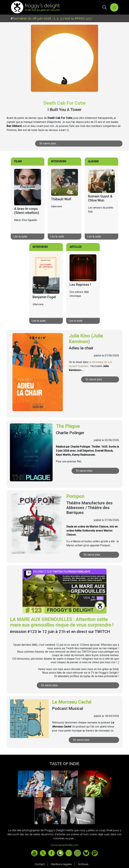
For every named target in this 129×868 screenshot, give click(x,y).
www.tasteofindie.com (65, 845)
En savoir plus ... (61, 143)
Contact (40, 864)
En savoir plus (99, 379)
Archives (83, 864)
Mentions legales (61, 864)
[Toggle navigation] (114, 7)
